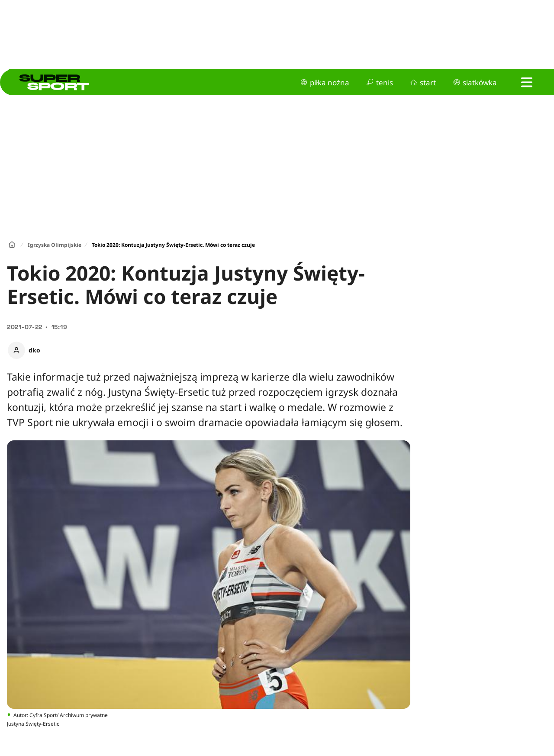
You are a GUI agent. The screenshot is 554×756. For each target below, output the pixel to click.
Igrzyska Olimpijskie (55, 245)
